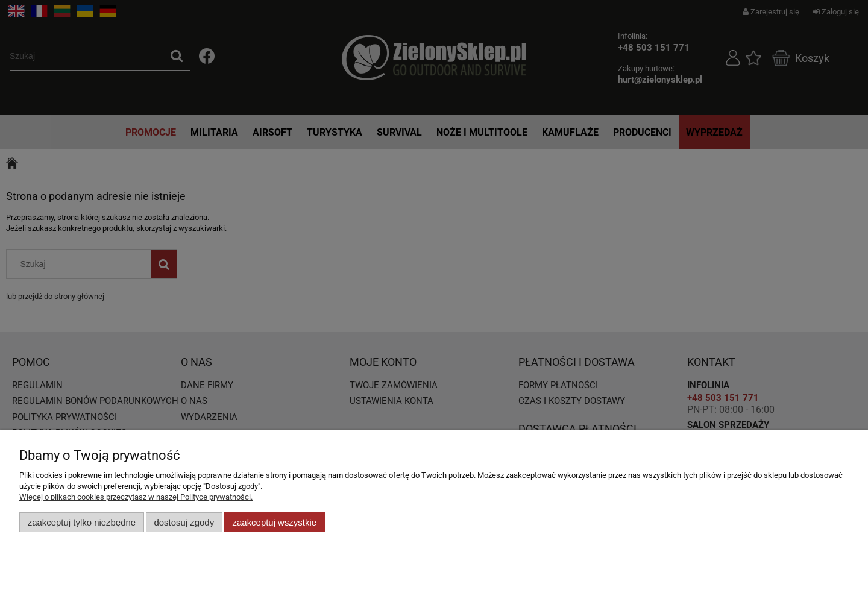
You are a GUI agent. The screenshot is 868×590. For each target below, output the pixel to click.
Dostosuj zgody (184, 522)
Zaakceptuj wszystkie (275, 522)
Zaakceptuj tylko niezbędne (82, 522)
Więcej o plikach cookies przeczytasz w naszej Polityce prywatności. (136, 497)
